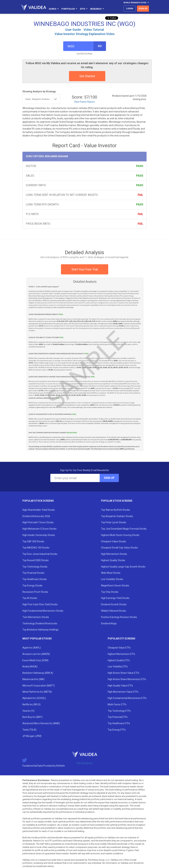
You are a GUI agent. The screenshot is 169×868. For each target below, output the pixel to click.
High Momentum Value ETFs (123, 692)
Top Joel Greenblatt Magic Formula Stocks (124, 529)
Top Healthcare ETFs (119, 723)
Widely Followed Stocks (114, 611)
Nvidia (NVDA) (30, 667)
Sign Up (109, 478)
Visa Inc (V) (28, 711)
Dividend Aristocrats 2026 (36, 516)
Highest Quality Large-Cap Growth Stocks (123, 567)
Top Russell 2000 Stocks (36, 560)
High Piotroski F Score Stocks (38, 522)
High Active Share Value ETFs (124, 673)
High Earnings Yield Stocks (115, 598)
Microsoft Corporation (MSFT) (39, 686)
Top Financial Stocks (33, 573)
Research (97, 9)
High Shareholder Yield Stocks (39, 510)
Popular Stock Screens (38, 501)
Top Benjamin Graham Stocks (117, 516)
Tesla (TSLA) (29, 730)
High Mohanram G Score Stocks (39, 529)
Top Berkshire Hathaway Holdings (40, 630)
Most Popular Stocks (37, 639)
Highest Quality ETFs (119, 660)
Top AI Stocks (30, 598)
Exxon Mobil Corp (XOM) (35, 660)
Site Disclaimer (85, 763)
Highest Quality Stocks (113, 560)
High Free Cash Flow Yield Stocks (40, 604)
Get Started (87, 76)
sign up (143, 8)
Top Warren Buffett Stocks (115, 510)
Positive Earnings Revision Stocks (119, 617)
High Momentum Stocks (114, 554)
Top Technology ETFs (119, 711)
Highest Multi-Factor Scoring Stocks (120, 535)
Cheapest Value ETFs (119, 648)
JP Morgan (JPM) (32, 736)
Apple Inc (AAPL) (32, 648)
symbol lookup (84, 54)
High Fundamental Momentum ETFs (127, 698)
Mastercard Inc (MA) (33, 679)
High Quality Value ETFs (120, 686)
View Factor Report (84, 102)
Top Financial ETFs (118, 717)
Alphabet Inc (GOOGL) (34, 698)
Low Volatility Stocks (112, 579)
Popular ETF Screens (121, 639)
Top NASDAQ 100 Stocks (36, 548)
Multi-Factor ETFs (117, 704)
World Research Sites (136, 3)
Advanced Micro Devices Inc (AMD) (41, 723)
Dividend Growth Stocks (114, 604)
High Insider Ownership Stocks (39, 535)
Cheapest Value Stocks (114, 541)
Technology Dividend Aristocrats (40, 623)
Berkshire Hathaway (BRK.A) (38, 673)
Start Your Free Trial (85, 269)
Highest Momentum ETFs (121, 654)
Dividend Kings (109, 623)
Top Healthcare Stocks (35, 579)
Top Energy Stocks (32, 586)
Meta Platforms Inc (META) (37, 692)
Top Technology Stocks (35, 567)
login (130, 8)
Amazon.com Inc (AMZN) (36, 654)
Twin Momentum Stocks (36, 617)
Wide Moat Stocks (111, 573)
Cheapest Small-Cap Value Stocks (119, 548)
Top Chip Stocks (110, 592)
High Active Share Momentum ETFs (127, 679)
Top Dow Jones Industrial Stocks (40, 554)
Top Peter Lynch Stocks (114, 522)
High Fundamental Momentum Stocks (43, 611)
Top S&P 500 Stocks (33, 541)
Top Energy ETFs (117, 730)
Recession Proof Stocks (35, 592)
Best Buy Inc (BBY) (32, 717)
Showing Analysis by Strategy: (39, 91)
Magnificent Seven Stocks (115, 586)
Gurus (54, 9)
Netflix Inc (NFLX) (32, 704)
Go (100, 46)
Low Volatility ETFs (118, 667)
